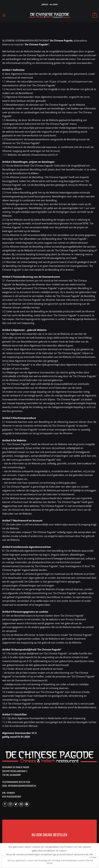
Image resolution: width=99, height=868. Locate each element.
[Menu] (4, 15)
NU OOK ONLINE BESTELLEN (49, 835)
